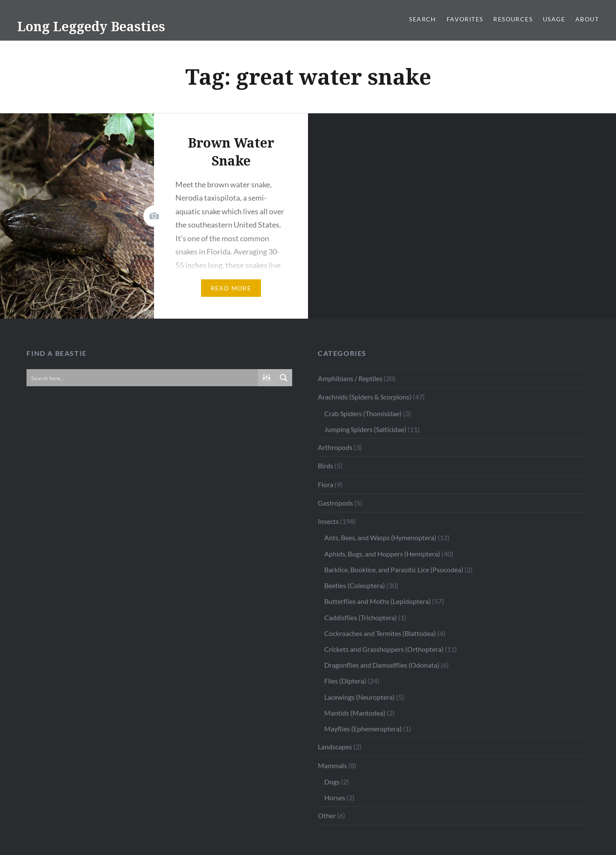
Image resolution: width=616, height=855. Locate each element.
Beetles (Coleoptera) (355, 585)
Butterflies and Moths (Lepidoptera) (378, 601)
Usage (554, 19)
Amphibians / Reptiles (350, 378)
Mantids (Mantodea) (355, 713)
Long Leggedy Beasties (91, 26)
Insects (328, 521)
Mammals (332, 765)
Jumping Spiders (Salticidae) (365, 429)
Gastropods (335, 503)
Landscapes (335, 747)
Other (327, 815)
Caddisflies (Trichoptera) (361, 617)
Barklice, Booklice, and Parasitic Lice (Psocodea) (394, 570)
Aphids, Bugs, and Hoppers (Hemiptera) (382, 554)
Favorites (465, 19)
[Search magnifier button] (284, 378)
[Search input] (143, 378)
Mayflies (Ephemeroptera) (363, 729)
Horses (335, 797)
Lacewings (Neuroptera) (360, 697)
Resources (513, 19)
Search (422, 19)
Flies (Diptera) (345, 681)
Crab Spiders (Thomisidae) (363, 413)
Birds (326, 466)
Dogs (332, 782)
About (587, 19)
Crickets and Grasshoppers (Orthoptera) (384, 649)
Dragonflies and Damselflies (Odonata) (382, 665)
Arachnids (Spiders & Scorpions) (365, 397)
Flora (326, 484)
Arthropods (335, 447)
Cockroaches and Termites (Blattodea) (380, 633)
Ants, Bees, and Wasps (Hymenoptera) (380, 537)
